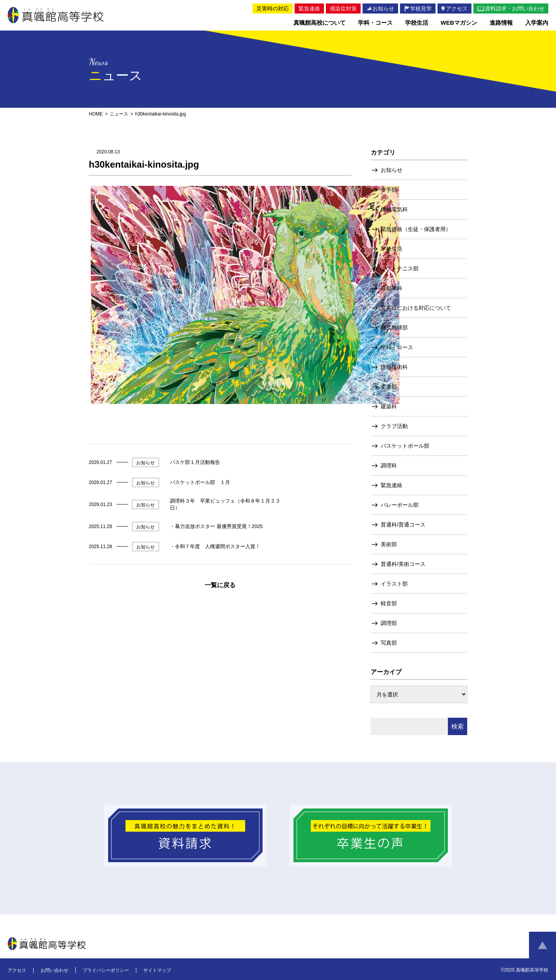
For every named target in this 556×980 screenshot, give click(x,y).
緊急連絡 (392, 485)
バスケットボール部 (405, 446)
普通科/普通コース (403, 525)
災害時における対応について (416, 308)
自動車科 (392, 288)
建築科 (389, 406)
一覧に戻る (220, 585)
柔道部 (389, 387)
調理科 (389, 465)
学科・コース (397, 347)
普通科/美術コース (403, 564)
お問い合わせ (54, 970)
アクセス (17, 970)
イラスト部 (394, 584)
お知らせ (392, 170)
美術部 (389, 544)
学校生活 (392, 249)
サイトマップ (157, 970)
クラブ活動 (394, 426)
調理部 (389, 623)
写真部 (389, 643)
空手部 (389, 190)
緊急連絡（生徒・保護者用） (416, 229)
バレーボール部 (400, 505)
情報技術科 (394, 367)
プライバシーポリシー (106, 970)
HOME (96, 114)
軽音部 (389, 603)
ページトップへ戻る (542, 945)
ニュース (119, 114)
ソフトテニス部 (400, 268)
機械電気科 (394, 209)
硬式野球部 (394, 328)
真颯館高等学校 (57, 15)
